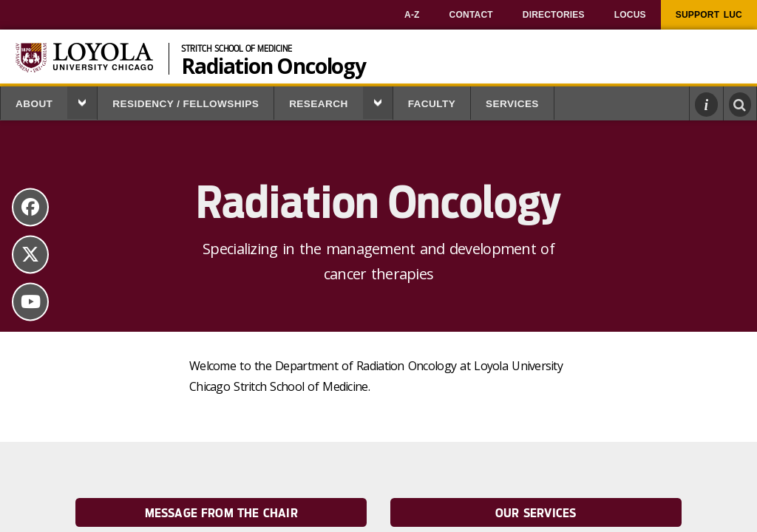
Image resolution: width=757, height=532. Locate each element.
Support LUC (709, 15)
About (34, 104)
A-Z (412, 15)
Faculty (432, 104)
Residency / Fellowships (186, 104)
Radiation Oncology (273, 64)
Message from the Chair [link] (221, 513)
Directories (554, 15)
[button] (82, 103)
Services (512, 104)
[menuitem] (412, 15)
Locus (630, 15)
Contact (471, 15)
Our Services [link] (536, 513)
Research (319, 104)
